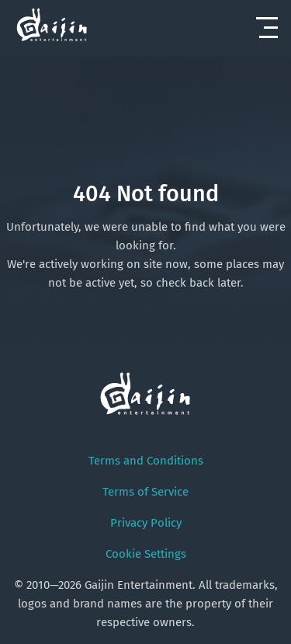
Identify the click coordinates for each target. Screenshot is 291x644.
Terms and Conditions (146, 461)
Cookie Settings (146, 554)
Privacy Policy (146, 523)
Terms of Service (145, 492)
